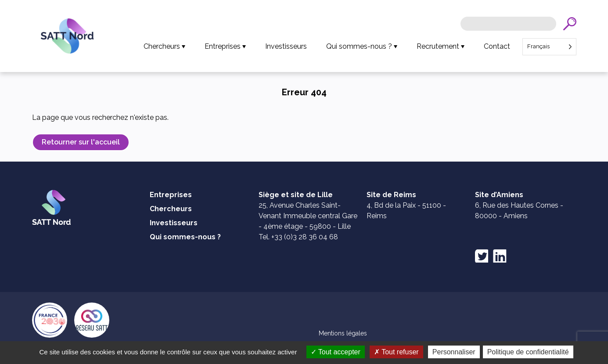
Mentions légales (343, 333)
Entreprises (223, 46)
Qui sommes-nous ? (359, 46)
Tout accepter (336, 352)
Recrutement (438, 46)
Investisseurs (286, 46)
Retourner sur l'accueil (81, 142)
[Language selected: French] (549, 47)
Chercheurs (162, 46)
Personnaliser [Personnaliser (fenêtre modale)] (454, 352)
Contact (497, 46)
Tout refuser (396, 352)
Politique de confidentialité (528, 352)
